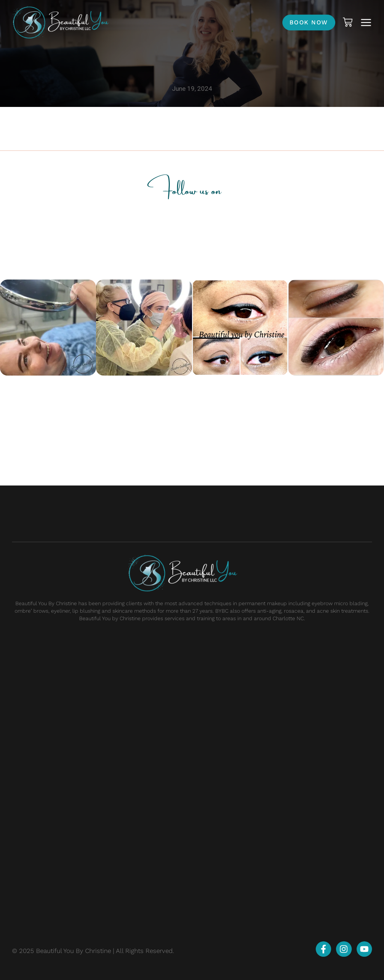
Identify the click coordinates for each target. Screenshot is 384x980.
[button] (366, 23)
